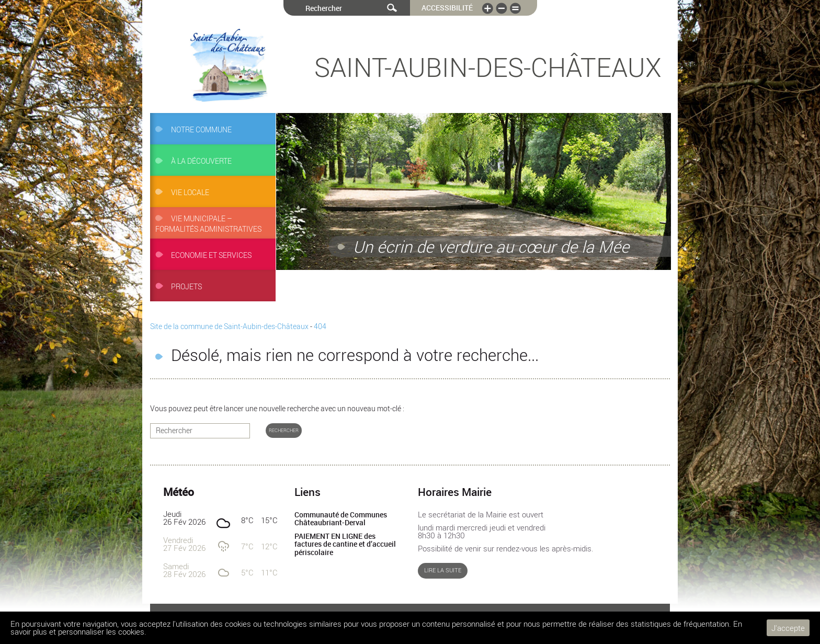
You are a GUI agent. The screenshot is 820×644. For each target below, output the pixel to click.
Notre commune (201, 130)
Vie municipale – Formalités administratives (208, 224)
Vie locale (190, 193)
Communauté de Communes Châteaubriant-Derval (341, 519)
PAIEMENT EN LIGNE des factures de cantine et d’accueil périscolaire (345, 544)
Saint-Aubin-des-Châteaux (488, 67)
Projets (186, 287)
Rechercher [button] (284, 430)
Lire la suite (443, 570)
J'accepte (788, 628)
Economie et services (211, 255)
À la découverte (201, 161)
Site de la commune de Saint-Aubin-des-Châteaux (229, 326)
